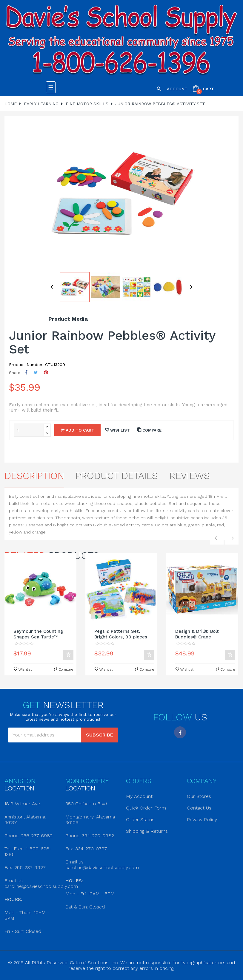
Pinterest (46, 372)
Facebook (180, 732)
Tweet (36, 372)
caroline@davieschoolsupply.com (41, 886)
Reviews (190, 476)
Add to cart (77, 430)
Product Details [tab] (117, 476)
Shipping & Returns (147, 831)
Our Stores (199, 796)
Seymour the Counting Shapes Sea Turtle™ (38, 634)
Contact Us (199, 808)
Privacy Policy (202, 819)
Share (26, 372)
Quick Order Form (146, 808)
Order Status (140, 819)
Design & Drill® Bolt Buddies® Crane (197, 634)
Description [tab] (34, 476)
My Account (139, 796)
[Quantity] (29, 430)
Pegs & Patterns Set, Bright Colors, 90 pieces (121, 634)
